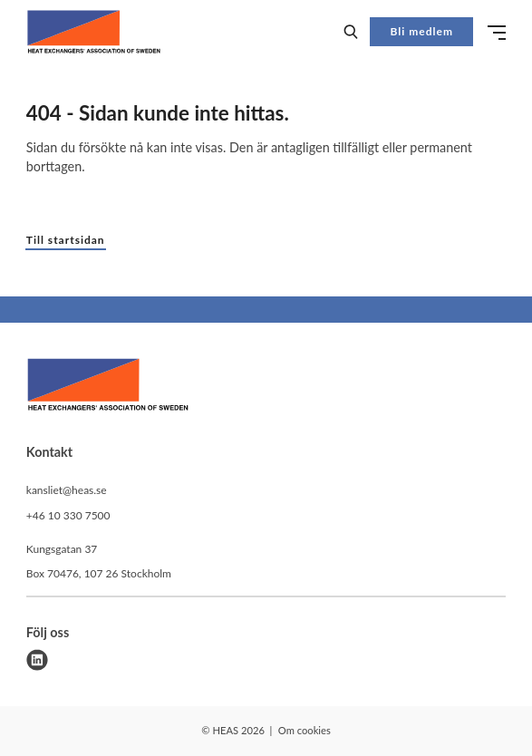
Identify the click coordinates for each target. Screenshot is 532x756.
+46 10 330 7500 (68, 515)
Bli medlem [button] (422, 31)
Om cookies (305, 730)
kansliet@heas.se (67, 490)
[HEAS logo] (108, 387)
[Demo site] (94, 32)
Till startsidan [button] (66, 240)
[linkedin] (37, 660)
